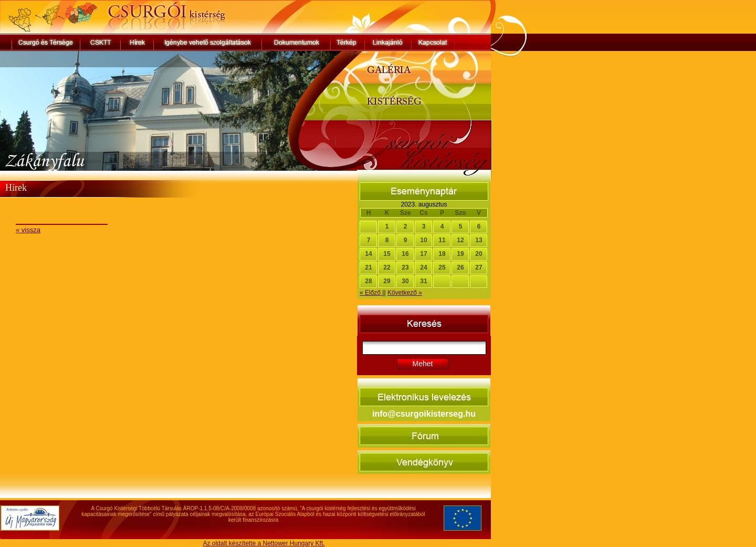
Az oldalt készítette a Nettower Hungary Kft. (264, 543)
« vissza (28, 230)
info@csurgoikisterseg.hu (424, 414)
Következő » (405, 293)
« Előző (371, 293)
